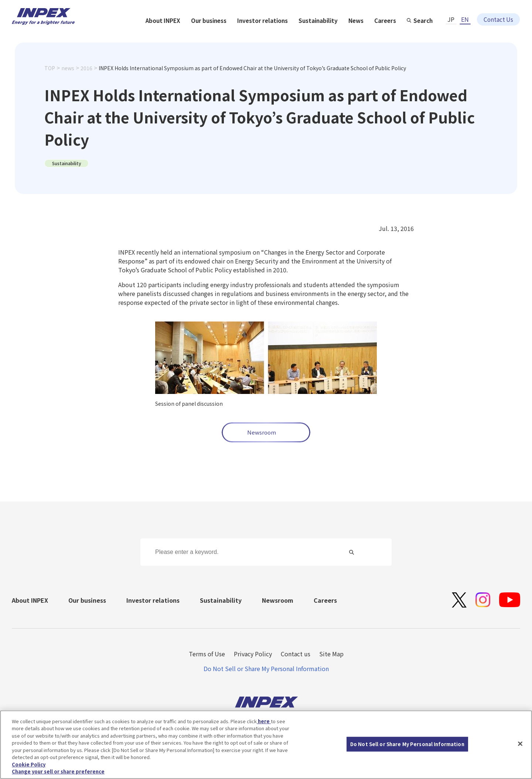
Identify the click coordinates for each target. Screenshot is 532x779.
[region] (266, 745)
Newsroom (262, 432)
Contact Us (498, 14)
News (433, 34)
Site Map (331, 654)
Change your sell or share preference (58, 771)
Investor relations (337, 34)
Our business (283, 34)
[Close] (520, 744)
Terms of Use (207, 654)
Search (502, 34)
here (264, 721)
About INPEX (236, 34)
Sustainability (394, 34)
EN (465, 14)
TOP (50, 80)
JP (451, 14)
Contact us (296, 654)
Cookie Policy (29, 764)
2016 (86, 80)
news (68, 80)
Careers (463, 34)
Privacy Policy (253, 654)
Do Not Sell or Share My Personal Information (266, 669)
